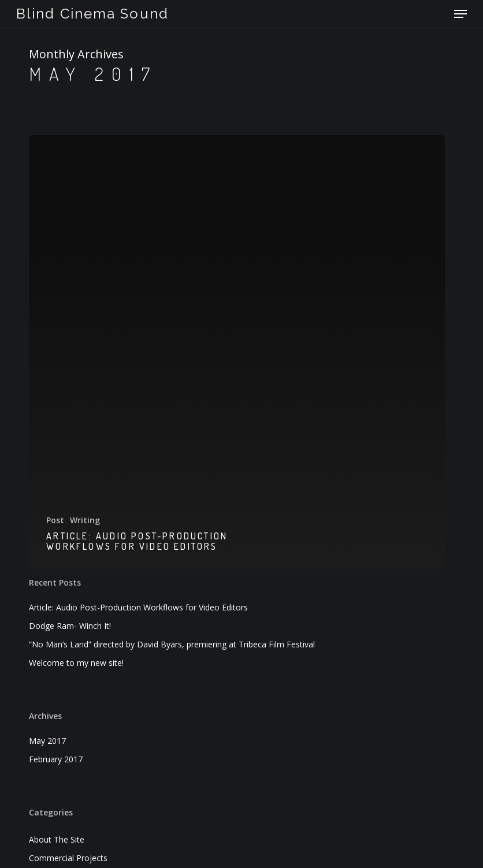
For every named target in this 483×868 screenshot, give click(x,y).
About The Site (57, 839)
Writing (85, 520)
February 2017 (56, 759)
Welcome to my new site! (76, 663)
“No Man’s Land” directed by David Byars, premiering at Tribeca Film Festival (172, 644)
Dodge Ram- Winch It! (70, 626)
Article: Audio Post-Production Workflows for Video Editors (138, 607)
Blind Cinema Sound (92, 14)
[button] (460, 14)
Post (55, 520)
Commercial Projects (68, 858)
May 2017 (47, 741)
